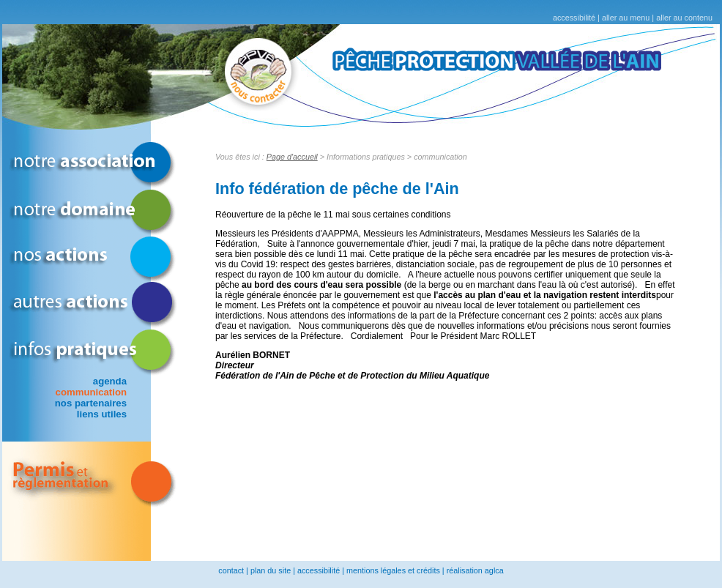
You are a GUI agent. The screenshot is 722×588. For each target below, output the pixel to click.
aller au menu (626, 18)
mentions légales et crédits (393, 570)
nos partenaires (91, 403)
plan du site (271, 570)
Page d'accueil (292, 157)
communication (91, 392)
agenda (110, 381)
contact (231, 570)
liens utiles (102, 414)
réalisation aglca (475, 570)
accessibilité (574, 18)
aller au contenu (684, 18)
